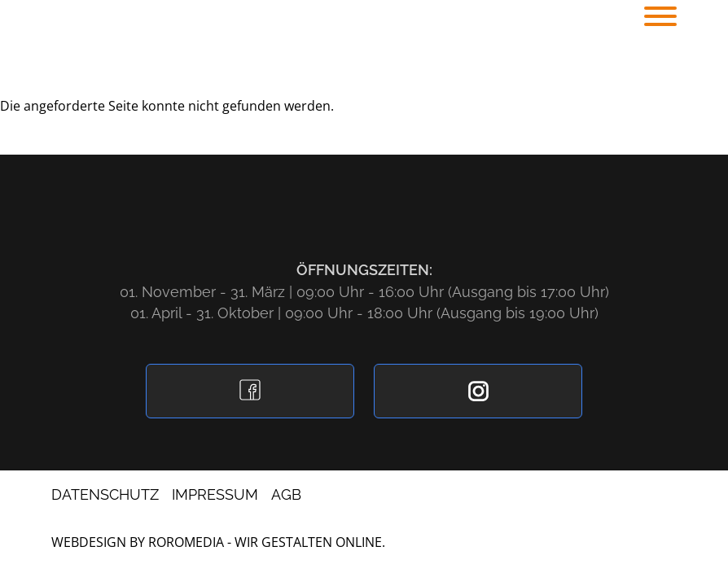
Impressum (215, 494)
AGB (286, 494)
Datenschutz (105, 494)
